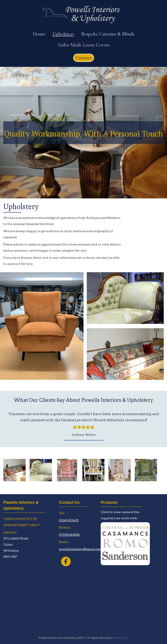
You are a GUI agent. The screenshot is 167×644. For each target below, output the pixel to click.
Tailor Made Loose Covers (83, 45)
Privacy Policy (120, 638)
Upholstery (63, 34)
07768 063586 (69, 535)
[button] (84, 58)
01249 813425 (69, 520)
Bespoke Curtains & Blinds (108, 34)
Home (39, 34)
